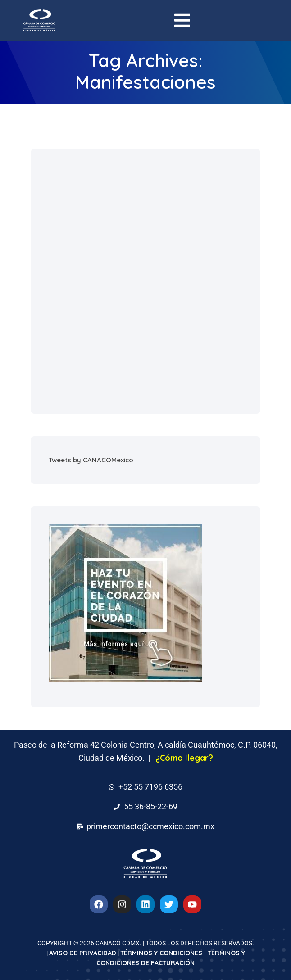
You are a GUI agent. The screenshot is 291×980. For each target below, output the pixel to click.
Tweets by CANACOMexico (91, 460)
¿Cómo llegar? (184, 758)
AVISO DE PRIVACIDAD (83, 953)
